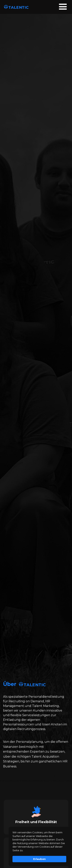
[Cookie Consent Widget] (39, 846)
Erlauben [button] (39, 859)
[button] (63, 7)
